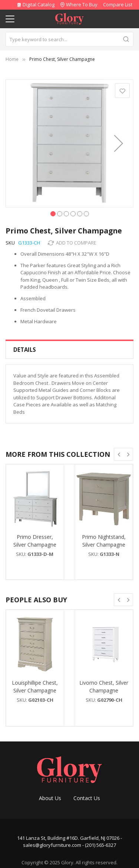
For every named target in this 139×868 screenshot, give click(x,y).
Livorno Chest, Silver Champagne (104, 687)
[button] (119, 143)
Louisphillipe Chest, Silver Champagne (35, 687)
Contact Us (87, 798)
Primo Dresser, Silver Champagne (35, 541)
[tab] (69, 350)
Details (25, 350)
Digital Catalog (36, 4)
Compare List (118, 4)
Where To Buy (82, 4)
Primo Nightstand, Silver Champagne (104, 541)
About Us (50, 798)
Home (12, 59)
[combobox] (69, 39)
